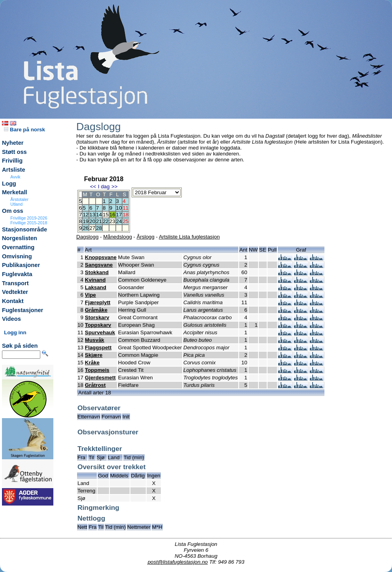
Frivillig (12, 161)
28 (99, 228)
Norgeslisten (20, 238)
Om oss (13, 211)
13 (92, 215)
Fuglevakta (17, 274)
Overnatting (18, 247)
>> (115, 187)
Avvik (15, 177)
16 (112, 215)
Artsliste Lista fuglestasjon (189, 237)
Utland (16, 204)
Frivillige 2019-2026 (29, 218)
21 (99, 221)
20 (92, 221)
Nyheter (13, 143)
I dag (104, 187)
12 (86, 215)
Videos (11, 319)
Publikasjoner (21, 265)
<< (93, 187)
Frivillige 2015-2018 (29, 223)
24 (119, 221)
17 (119, 215)
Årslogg (146, 237)
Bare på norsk (24, 130)
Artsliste (14, 170)
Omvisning (17, 256)
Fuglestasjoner (23, 310)
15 (106, 215)
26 (86, 228)
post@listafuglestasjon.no (178, 562)
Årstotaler (19, 199)
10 (119, 208)
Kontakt (13, 301)
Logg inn (15, 332)
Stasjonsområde (24, 229)
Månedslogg (118, 237)
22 (106, 221)
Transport (15, 283)
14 (99, 215)
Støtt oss (14, 152)
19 (86, 221)
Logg (9, 184)
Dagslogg (87, 237)
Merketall (15, 192)
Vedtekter (15, 292)
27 (92, 228)
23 (112, 221)
